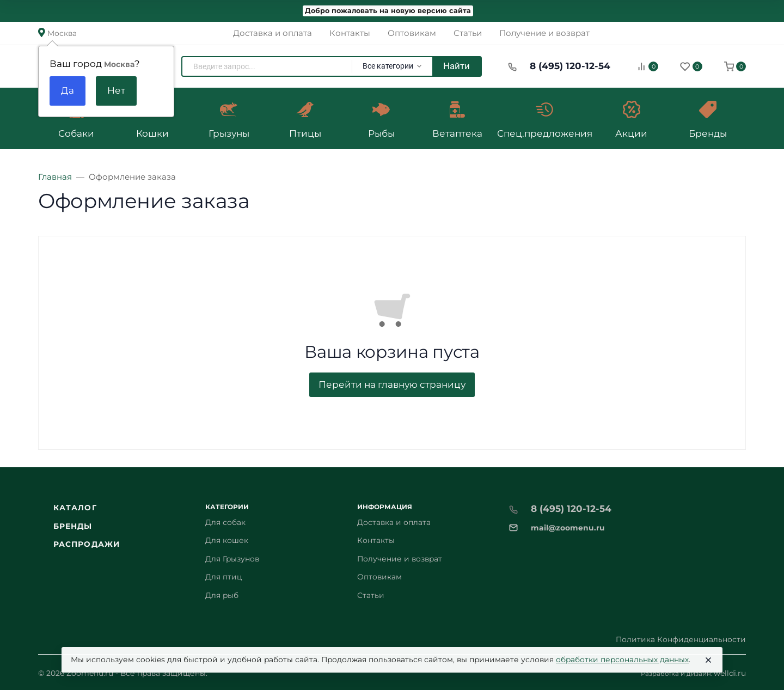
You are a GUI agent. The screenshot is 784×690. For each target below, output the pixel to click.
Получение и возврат (400, 559)
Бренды (73, 526)
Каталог (75, 508)
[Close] (708, 660)
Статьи (371, 595)
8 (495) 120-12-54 (570, 66)
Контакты (376, 540)
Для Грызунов (232, 559)
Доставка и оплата (394, 522)
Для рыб (222, 595)
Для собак (225, 522)
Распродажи (87, 544)
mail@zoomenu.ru (568, 528)
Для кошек (227, 540)
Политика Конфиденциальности (681, 639)
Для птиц (223, 577)
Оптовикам (379, 577)
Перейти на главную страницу (392, 384)
